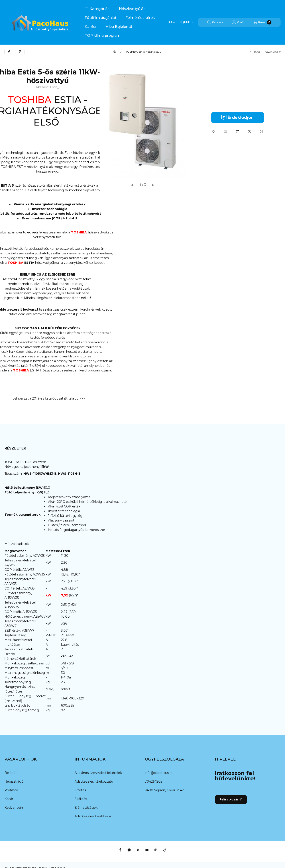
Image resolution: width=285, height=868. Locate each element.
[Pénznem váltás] (187, 22)
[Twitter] (138, 850)
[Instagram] (156, 850)
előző (255, 52)
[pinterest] (20, 52)
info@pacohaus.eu (159, 773)
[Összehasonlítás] (238, 131)
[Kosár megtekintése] (263, 22)
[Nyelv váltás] (171, 22)
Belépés (11, 773)
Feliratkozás (231, 799)
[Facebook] (120, 850)
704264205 (153, 781)
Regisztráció (14, 781)
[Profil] (238, 22)
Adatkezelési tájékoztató (94, 781)
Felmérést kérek (140, 18)
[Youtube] (147, 850)
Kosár (9, 799)
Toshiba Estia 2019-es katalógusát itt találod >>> (48, 398)
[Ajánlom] (226, 131)
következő (273, 52)
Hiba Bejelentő (119, 27)
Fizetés (80, 790)
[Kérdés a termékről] (250, 131)
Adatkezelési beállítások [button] (93, 816)
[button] (97, 9)
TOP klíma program (103, 36)
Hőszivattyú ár (132, 9)
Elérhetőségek (86, 808)
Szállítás (81, 799)
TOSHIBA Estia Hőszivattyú (143, 52)
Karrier (91, 27)
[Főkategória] (115, 52)
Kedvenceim (14, 808)
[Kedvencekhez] (214, 131)
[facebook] (9, 52)
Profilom (11, 790)
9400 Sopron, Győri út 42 (164, 790)
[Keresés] (215, 22)
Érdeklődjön (237, 117)
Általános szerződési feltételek (98, 773)
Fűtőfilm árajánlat (101, 18)
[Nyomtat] (262, 131)
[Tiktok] (165, 850)
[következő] (153, 185)
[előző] (132, 185)
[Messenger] (129, 850)
